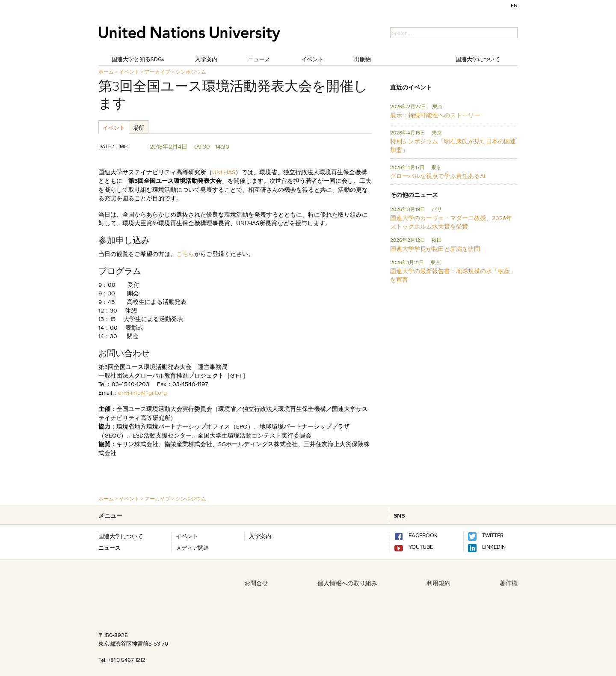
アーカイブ (157, 72)
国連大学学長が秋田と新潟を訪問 (435, 249)
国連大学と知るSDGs (138, 59)
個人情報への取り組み (347, 583)
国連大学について (478, 59)
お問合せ (256, 583)
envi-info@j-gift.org (142, 393)
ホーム (106, 72)
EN (514, 5)
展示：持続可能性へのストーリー (435, 115)
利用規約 (438, 583)
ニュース (259, 59)
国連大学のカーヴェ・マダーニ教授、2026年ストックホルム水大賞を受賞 (451, 222)
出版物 (363, 59)
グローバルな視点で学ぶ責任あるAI (438, 176)
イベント (312, 59)
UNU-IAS (224, 172)
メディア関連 (192, 548)
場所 (139, 128)
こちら (185, 254)
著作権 (509, 583)
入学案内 (206, 59)
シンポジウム (191, 72)
